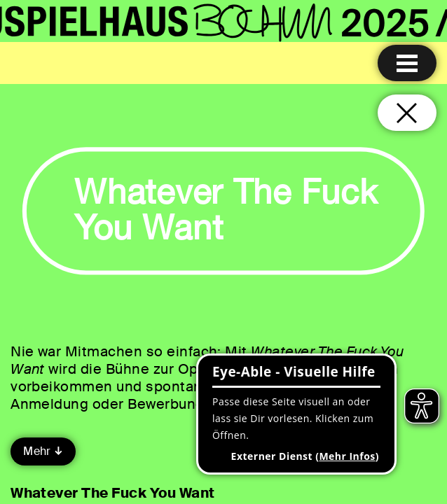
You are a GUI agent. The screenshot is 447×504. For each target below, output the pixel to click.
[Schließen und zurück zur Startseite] (407, 113)
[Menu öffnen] (407, 63)
